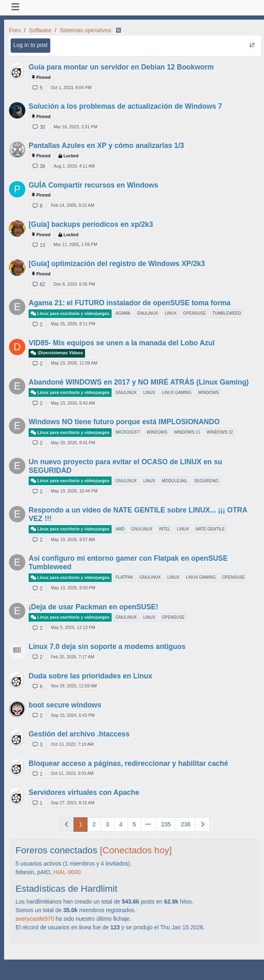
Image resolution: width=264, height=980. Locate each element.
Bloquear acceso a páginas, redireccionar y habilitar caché (128, 763)
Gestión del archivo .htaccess (79, 734)
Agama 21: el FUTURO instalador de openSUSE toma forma (130, 303)
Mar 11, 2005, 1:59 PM (75, 244)
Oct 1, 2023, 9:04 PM (71, 87)
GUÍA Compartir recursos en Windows (93, 185)
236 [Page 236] (186, 824)
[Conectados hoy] (136, 850)
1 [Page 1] (81, 824)
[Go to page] (148, 824)
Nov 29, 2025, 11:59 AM (74, 686)
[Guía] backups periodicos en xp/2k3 (91, 224)
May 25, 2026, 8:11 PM (73, 324)
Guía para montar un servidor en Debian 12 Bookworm (121, 67)
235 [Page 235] (166, 824)
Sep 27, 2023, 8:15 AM (73, 803)
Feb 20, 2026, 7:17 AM (72, 657)
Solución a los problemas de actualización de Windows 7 (125, 106)
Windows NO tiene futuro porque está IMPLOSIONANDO (124, 422)
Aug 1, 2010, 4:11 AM (74, 166)
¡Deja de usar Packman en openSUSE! (93, 607)
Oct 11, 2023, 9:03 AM (72, 773)
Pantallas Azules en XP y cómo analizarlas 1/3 (106, 145)
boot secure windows (65, 705)
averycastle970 (35, 919)
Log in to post (30, 45)
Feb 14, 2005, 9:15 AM (72, 205)
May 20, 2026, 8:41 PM (73, 443)
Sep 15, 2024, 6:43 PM (73, 715)
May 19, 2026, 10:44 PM (74, 491)
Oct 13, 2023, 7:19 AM (72, 744)
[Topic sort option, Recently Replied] (252, 45)
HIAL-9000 (67, 872)
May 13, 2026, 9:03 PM (73, 588)
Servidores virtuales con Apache (84, 792)
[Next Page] (202, 824)
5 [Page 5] (134, 824)
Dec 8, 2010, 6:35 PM (74, 284)
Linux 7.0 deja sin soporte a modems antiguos (107, 647)
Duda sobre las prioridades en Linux (90, 676)
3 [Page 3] (107, 824)
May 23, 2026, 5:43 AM (73, 403)
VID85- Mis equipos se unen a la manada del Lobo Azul (122, 343)
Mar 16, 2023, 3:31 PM (75, 127)
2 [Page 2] (94, 824)
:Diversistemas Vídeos (57, 353)
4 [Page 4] (121, 824)
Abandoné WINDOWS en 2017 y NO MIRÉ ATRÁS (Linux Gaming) (139, 382)
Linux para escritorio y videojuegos (70, 314)
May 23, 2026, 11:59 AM (74, 363)
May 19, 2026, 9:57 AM (73, 539)
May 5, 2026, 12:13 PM (73, 627)
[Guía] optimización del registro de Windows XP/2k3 (117, 264)
